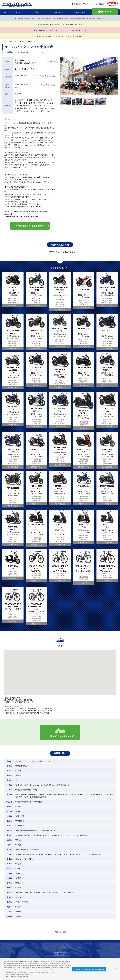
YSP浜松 (42, 830)
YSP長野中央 (19, 821)
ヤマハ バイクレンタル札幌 (33, 761)
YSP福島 (18, 776)
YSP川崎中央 (37, 802)
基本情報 (10, 52)
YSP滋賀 (18, 845)
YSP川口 (66, 785)
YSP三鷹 (99, 795)
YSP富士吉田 (19, 816)
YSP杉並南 (26, 795)
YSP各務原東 (19, 826)
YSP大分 (18, 912)
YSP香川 (18, 883)
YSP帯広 (47, 761)
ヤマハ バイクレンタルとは (13, 12)
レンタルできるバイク (25, 52)
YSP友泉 (64, 892)
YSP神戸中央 (28, 859)
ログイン (87, 4)
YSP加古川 (19, 859)
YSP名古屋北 (27, 835)
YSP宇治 (18, 850)
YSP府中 (27, 797)
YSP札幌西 (19, 761)
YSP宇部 (18, 878)
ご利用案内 (99, 4)
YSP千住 (61, 795)
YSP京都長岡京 (35, 850)
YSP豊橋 (36, 835)
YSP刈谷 (18, 835)
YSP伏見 (25, 850)
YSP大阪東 (57, 854)
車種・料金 (58, 12)
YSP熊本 (18, 907)
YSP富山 (18, 811)
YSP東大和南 (108, 795)
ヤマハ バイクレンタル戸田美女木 (43, 785)
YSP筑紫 (27, 892)
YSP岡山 (18, 869)
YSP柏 (35, 790)
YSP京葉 (18, 795)
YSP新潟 (18, 807)
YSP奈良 (18, 864)
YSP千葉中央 (19, 790)
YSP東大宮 (19, 785)
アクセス (41, 52)
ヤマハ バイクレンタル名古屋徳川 (77, 835)
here (28, 968)
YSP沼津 (18, 830)
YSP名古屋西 (52, 835)
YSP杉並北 (35, 795)
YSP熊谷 (27, 785)
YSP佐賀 (18, 897)
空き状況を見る (13, 305)
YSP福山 (18, 873)
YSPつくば (19, 780)
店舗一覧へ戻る (61, 932)
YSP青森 (18, 766)
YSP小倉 (71, 892)
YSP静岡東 (26, 830)
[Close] (116, 969)
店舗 (36, 12)
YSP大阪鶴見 (39, 854)
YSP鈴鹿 (18, 840)
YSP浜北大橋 (51, 830)
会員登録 (75, 4)
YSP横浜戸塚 (19, 802)
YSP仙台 (18, 771)
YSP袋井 (34, 830)
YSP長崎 (25, 902)
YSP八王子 (19, 797)
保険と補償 (81, 12)
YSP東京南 (44, 795)
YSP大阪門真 (19, 854)
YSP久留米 (19, 892)
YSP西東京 (53, 795)
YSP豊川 (43, 835)
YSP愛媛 (18, 888)
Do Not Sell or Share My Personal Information (89, 969)
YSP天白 (61, 835)
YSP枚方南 (74, 854)
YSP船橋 (28, 790)
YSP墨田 (43, 797)
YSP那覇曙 (19, 916)
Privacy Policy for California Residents (17, 974)
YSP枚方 (66, 854)
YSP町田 (92, 795)
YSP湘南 (28, 802)
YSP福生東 (35, 797)
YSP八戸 (25, 766)
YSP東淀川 (48, 854)
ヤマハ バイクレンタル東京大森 (76, 795)
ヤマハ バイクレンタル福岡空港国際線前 (45, 892)
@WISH (18, 902)
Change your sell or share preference (17, 976)
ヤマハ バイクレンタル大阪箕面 (90, 854)
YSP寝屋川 (29, 854)
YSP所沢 (59, 785)
